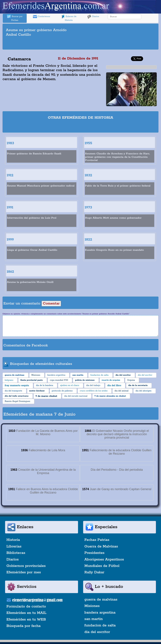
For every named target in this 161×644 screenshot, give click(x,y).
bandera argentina (100, 613)
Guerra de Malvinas (101, 546)
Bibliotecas (16, 553)
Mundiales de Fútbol (102, 566)
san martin (94, 619)
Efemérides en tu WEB (26, 619)
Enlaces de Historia (69, 18)
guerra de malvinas (101, 600)
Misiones (92, 606)
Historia (13, 540)
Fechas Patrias (97, 540)
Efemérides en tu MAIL (26, 613)
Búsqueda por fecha (23, 626)
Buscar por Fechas (15, 18)
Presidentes (95, 553)
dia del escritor (97, 632)
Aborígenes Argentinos (104, 559)
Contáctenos (41, 17)
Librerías (14, 546)
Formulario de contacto (26, 606)
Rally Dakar (94, 572)
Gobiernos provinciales (26, 566)
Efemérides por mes (24, 572)
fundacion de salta (100, 625)
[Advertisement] (81, 44)
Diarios (93, 17)
